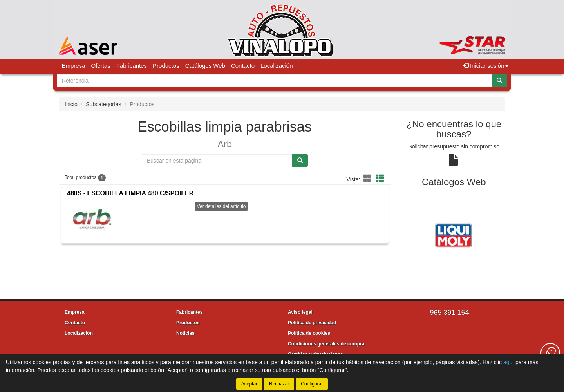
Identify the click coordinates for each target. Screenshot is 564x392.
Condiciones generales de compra (326, 344)
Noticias (185, 333)
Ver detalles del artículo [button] (221, 206)
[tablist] (454, 235)
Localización (277, 66)
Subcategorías (103, 104)
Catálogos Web (205, 66)
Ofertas (101, 66)
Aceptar (249, 384)
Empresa (74, 66)
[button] (369, 179)
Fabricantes (132, 66)
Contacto (243, 66)
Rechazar (279, 384)
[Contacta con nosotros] (550, 353)
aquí (509, 362)
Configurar (312, 384)
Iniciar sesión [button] (485, 66)
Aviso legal (300, 312)
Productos (166, 66)
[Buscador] (274, 81)
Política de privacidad (312, 323)
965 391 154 (449, 313)
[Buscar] (499, 81)
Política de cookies (309, 333)
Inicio (71, 104)
